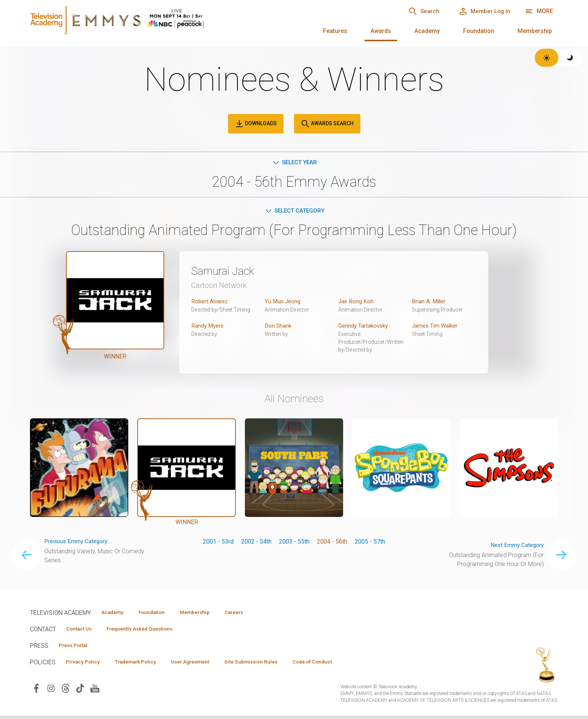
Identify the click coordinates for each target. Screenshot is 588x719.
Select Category (294, 212)
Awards (381, 31)
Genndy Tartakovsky (364, 327)
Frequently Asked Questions (146, 631)
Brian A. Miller (430, 303)
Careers (248, 614)
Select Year (294, 163)
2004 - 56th (332, 543)
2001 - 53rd (218, 543)
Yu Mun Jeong (283, 303)
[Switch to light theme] (547, 58)
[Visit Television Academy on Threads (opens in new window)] (66, 691)
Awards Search (327, 124)
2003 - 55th (294, 543)
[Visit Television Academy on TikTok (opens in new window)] (80, 691)
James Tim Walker (436, 327)
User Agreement (202, 665)
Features (335, 31)
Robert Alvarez (211, 303)
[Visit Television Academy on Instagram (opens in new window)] (51, 691)
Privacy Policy (85, 665)
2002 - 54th (256, 543)
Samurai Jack (226, 272)
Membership (535, 31)
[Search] (416, 11)
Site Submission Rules (267, 665)
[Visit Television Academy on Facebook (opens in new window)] (36, 691)
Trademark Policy (142, 665)
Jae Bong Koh (356, 303)
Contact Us (81, 631)
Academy (427, 31)
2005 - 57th (370, 543)
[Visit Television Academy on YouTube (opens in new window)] (95, 691)
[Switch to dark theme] (570, 58)
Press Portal (76, 648)
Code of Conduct (333, 665)
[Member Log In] (482, 11)
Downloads (256, 124)
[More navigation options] (539, 11)
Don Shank (279, 327)
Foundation (479, 31)
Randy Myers (208, 327)
